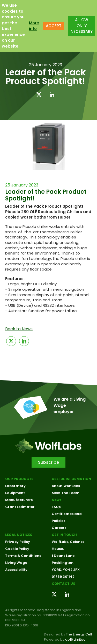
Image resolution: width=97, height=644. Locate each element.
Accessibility (16, 570)
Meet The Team (66, 493)
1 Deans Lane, (64, 556)
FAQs (56, 507)
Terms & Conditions (23, 556)
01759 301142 (63, 577)
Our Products (19, 479)
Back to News (19, 329)
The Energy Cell (79, 634)
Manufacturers (19, 500)
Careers (59, 528)
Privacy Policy (18, 542)
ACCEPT (54, 26)
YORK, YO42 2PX (66, 570)
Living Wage (16, 563)
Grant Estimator (20, 507)
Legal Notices (19, 535)
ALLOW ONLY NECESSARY (82, 26)
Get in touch (64, 535)
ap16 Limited (75, 639)
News (57, 500)
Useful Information (71, 479)
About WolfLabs (66, 486)
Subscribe (48, 462)
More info (34, 26)
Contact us (64, 584)
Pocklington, (63, 563)
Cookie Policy (17, 549)
